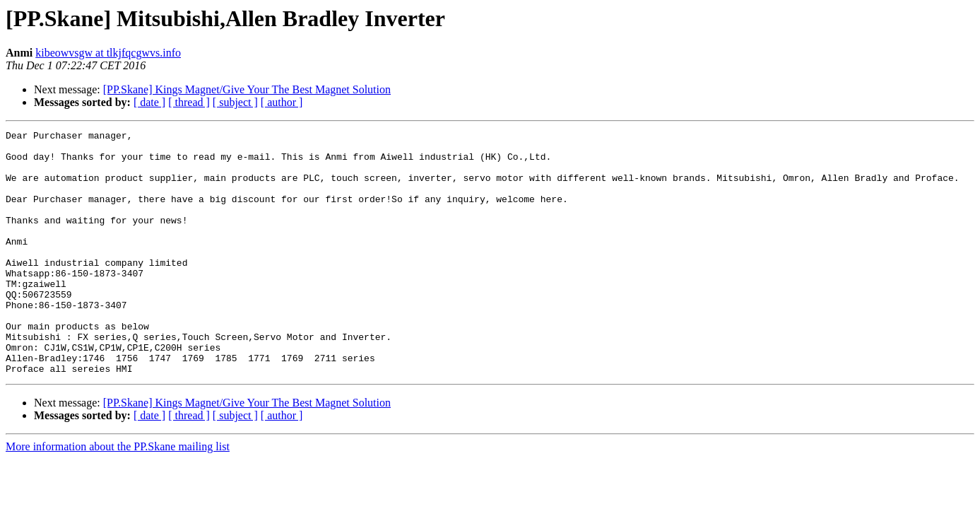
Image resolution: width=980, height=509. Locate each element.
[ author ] (282, 102)
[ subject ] (235, 102)
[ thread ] (189, 102)
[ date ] (149, 102)
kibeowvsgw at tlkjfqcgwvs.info (108, 53)
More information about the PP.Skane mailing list (118, 495)
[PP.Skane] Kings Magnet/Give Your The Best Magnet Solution (247, 89)
